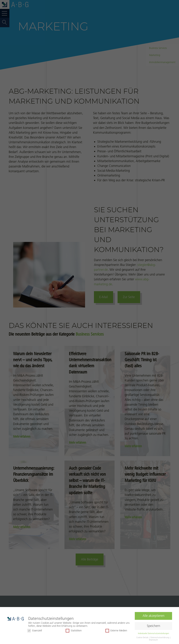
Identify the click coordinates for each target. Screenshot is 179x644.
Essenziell (35, 631)
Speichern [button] (154, 626)
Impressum (153, 640)
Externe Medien (116, 631)
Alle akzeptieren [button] (154, 616)
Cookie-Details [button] (143, 637)
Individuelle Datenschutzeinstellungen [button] (154, 633)
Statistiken (74, 631)
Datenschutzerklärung (160, 637)
